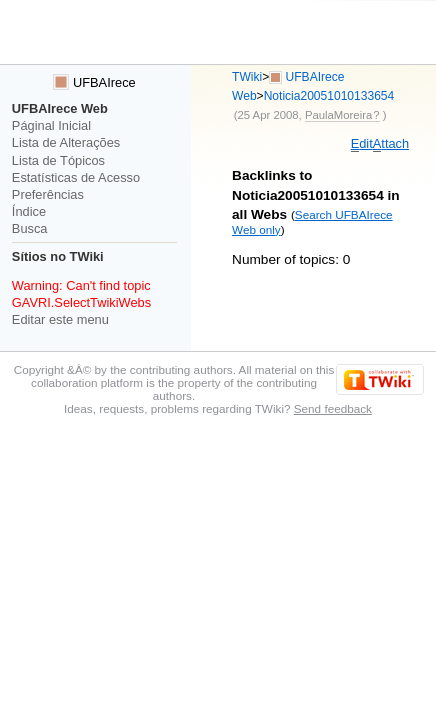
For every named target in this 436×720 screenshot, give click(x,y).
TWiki (247, 77)
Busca (30, 228)
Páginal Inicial (51, 125)
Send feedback (333, 408)
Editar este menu (60, 319)
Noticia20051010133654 (329, 96)
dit (362, 144)
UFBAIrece (94, 82)
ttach (391, 144)
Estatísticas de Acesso (76, 177)
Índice (29, 211)
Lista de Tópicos (58, 160)
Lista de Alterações (66, 142)
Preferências (48, 194)
